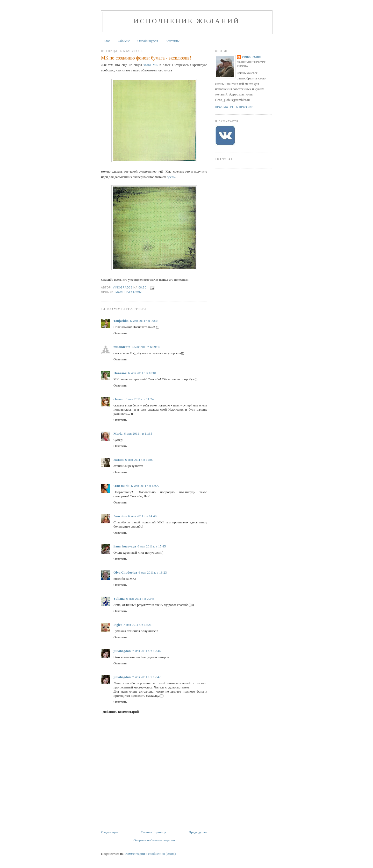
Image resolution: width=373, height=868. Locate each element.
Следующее (109, 832)
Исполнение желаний (187, 21)
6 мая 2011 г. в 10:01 (142, 373)
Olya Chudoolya (125, 572)
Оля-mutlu (121, 486)
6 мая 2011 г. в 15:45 (152, 546)
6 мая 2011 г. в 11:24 (139, 399)
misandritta (122, 347)
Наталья (120, 373)
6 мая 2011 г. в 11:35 (138, 433)
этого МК (151, 65)
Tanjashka (121, 321)
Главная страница (153, 832)
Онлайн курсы (148, 41)
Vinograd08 (252, 57)
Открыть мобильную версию (154, 840)
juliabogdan (122, 651)
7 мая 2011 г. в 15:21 (137, 625)
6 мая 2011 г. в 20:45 (140, 599)
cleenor (119, 399)
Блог (107, 41)
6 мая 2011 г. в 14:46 (142, 516)
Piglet (118, 625)
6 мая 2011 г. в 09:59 (146, 347)
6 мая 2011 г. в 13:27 (145, 486)
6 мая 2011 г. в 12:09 (139, 460)
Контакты (173, 41)
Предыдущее (198, 832)
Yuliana (119, 599)
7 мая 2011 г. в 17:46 (146, 651)
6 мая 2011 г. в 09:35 (144, 321)
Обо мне (124, 41)
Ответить (120, 333)
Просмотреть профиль (234, 107)
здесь (171, 177)
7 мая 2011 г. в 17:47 (146, 677)
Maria (118, 433)
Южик (119, 460)
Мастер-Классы (129, 292)
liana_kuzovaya (125, 546)
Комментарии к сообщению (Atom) (151, 854)
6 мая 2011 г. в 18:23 (153, 572)
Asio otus (120, 516)
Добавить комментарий (121, 712)
